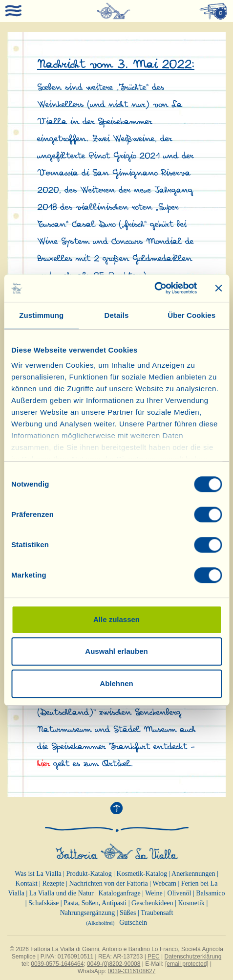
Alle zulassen (116, 619)
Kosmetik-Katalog (142, 874)
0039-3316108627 (132, 971)
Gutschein (133, 923)
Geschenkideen (152, 903)
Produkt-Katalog (89, 874)
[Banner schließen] (218, 288)
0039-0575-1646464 (57, 964)
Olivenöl (180, 893)
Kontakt (27, 883)
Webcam (164, 883)
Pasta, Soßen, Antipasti (95, 903)
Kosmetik (191, 903)
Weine (154, 893)
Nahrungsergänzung (88, 913)
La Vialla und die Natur (62, 893)
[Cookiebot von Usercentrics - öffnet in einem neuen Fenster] (154, 288)
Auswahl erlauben (116, 651)
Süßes (128, 913)
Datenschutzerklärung (193, 957)
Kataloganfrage (119, 893)
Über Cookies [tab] (191, 315)
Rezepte (53, 883)
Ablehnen (116, 683)
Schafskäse (43, 903)
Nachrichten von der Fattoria (108, 883)
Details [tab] (117, 315)
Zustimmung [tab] (41, 315)
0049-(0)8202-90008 (114, 964)
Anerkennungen (193, 874)
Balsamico (210, 893)
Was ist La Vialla (38, 874)
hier (43, 764)
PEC (154, 957)
